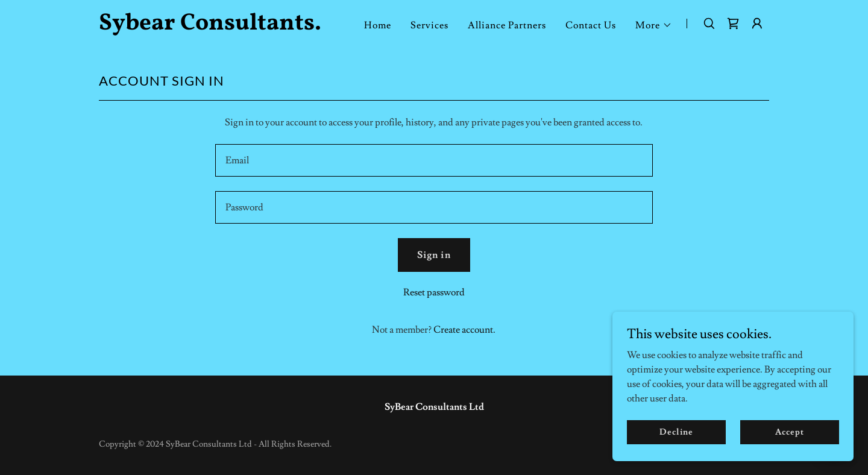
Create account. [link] (464, 330)
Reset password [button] (434, 292)
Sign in (434, 255)
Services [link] (429, 25)
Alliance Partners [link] (507, 25)
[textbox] (434, 160)
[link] (216, 27)
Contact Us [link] (591, 25)
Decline (676, 432)
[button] (654, 25)
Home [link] (378, 25)
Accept (789, 432)
